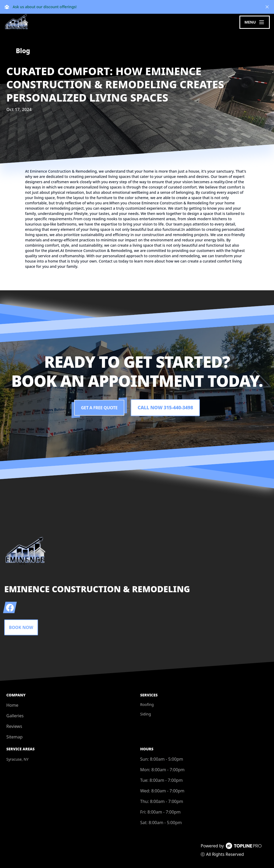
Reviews (14, 726)
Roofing (147, 704)
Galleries (15, 716)
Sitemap (15, 737)
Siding (146, 714)
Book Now (21, 627)
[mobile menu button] (255, 22)
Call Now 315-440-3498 (165, 408)
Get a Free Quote (99, 408)
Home (12, 705)
